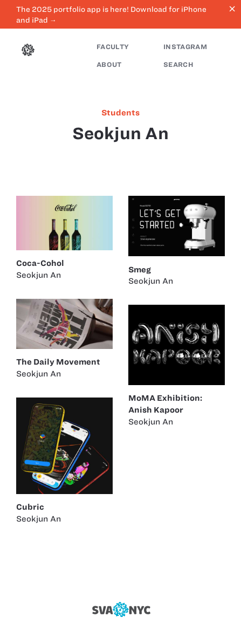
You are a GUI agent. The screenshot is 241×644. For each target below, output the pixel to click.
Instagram (185, 47)
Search (178, 64)
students (121, 113)
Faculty (113, 47)
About (109, 64)
